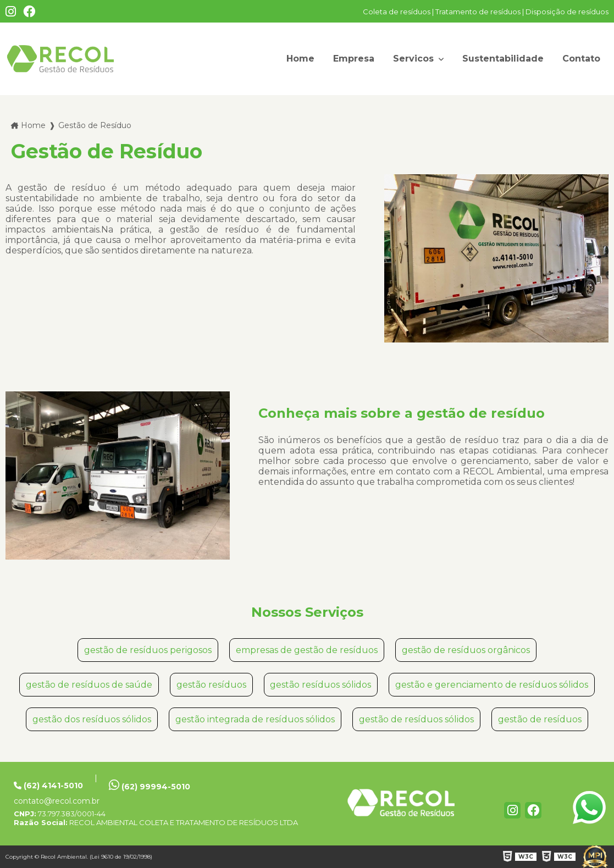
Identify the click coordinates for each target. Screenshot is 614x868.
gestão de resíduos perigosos (148, 650)
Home (300, 59)
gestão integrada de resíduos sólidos (255, 719)
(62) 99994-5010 (150, 785)
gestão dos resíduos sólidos (92, 719)
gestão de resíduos (540, 719)
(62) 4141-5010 (48, 786)
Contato (581, 59)
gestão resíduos (211, 685)
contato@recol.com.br (57, 801)
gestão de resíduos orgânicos (466, 650)
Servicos (415, 59)
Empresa (354, 59)
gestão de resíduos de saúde (89, 685)
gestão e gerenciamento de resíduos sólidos (492, 685)
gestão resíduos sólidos (320, 685)
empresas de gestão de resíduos (307, 650)
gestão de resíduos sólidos (416, 719)
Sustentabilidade (503, 59)
